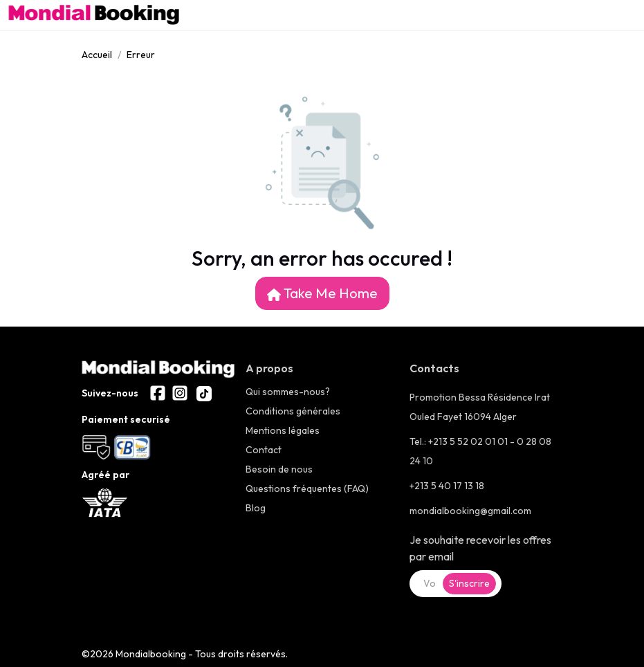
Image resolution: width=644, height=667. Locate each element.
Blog (256, 508)
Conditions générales (293, 411)
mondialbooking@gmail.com (470, 511)
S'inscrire (469, 583)
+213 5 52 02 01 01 (469, 441)
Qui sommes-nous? (288, 392)
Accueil (97, 55)
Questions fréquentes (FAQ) (307, 488)
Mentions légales (283, 430)
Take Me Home (322, 293)
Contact (264, 450)
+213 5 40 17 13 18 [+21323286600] (447, 486)
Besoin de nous (279, 469)
